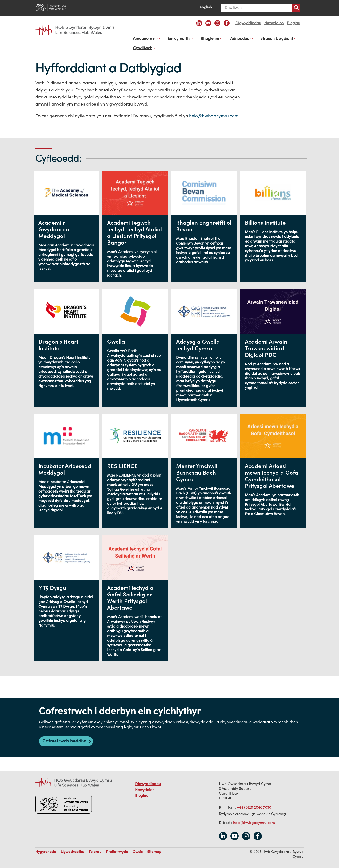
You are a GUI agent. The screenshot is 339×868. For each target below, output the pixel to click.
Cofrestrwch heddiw (64, 736)
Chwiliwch (296, 8)
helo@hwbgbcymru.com (214, 111)
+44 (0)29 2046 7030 (254, 803)
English (206, 7)
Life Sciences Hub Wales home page (75, 30)
